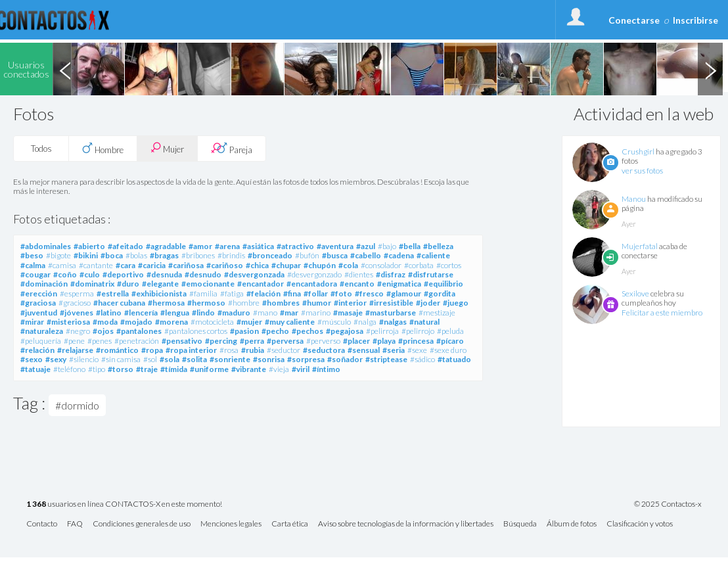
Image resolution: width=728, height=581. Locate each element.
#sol (150, 359)
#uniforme (209, 369)
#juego (456, 303)
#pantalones (139, 331)
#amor (200, 246)
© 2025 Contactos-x (668, 504)
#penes (100, 341)
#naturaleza (42, 331)
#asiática (258, 246)
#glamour (404, 293)
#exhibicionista (159, 293)
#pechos (307, 331)
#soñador (345, 359)
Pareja (232, 149)
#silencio (84, 359)
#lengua (175, 313)
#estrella (113, 293)
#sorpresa (306, 359)
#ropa (152, 350)
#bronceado (270, 255)
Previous (65, 69)
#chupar (286, 265)
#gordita (440, 293)
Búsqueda (520, 524)
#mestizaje (437, 313)
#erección (39, 293)
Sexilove (635, 293)
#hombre (244, 303)
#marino (316, 313)
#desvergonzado (314, 274)
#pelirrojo (418, 331)
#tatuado (454, 359)
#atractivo (295, 246)
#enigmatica (399, 284)
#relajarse (75, 350)
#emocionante (208, 284)
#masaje (348, 313)
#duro (128, 284)
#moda (105, 322)
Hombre (103, 149)
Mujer (167, 148)
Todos (41, 149)
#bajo (387, 246)
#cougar (35, 274)
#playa (384, 341)
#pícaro (450, 341)
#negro (78, 331)
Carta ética (290, 524)
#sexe (417, 350)
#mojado (136, 322)
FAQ (75, 524)
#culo (90, 274)
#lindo (203, 313)
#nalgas (393, 322)
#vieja (279, 369)
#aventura (335, 246)
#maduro (234, 313)
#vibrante (249, 369)
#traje (147, 369)
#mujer (249, 322)
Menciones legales (231, 524)
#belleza (438, 246)
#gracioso (75, 303)
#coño (65, 274)
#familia (203, 293)
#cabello (366, 255)
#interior (350, 303)
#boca (112, 255)
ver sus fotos (642, 171)
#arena (227, 246)
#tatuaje (35, 369)
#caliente (433, 255)
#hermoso (206, 303)
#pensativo (182, 341)
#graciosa (38, 303)
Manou (634, 199)
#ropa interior (191, 350)
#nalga (365, 322)
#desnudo (203, 274)
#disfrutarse (431, 274)
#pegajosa (345, 331)
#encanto (357, 284)
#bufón (307, 255)
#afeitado (125, 246)
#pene (74, 341)
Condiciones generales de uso (142, 524)
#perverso (323, 341)
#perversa (285, 341)
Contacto (42, 524)
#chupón (320, 265)
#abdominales (46, 246)
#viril (301, 369)
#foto (341, 293)
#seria (394, 350)
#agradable (166, 246)
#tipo (97, 369)
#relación (37, 350)
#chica (257, 265)
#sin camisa (121, 359)
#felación (263, 293)
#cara (125, 265)
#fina (292, 293)
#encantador (261, 284)
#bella (410, 246)
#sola (170, 359)
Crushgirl (638, 151)
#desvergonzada (254, 274)
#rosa (229, 350)
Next (710, 69)
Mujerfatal (640, 246)
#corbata (419, 265)
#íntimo (326, 369)
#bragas (164, 255)
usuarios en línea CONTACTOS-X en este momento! (124, 504)
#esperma (77, 293)
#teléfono (69, 369)
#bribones (198, 255)
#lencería (141, 313)
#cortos (449, 265)
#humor (317, 303)
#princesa (416, 341)
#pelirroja (382, 331)
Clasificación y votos (640, 524)
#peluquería (41, 341)
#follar (316, 293)
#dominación (44, 284)
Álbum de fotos (572, 524)
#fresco (369, 293)
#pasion (244, 331)
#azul (366, 246)
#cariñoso (225, 265)
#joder (428, 303)
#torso (121, 369)
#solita (194, 359)
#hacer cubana (119, 303)
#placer (356, 341)
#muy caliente (290, 322)
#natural (424, 322)
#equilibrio (444, 284)
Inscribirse (695, 20)
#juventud (39, 313)
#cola (348, 265)
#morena (171, 322)
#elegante (160, 284)
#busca (335, 255)
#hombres (281, 303)
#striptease (386, 359)
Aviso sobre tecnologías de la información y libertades (406, 524)
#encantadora (312, 284)
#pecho (275, 331)
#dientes (359, 274)
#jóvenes (77, 313)
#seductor (284, 350)
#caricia (152, 265)
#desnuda (164, 274)
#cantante (96, 265)
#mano (265, 313)
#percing (221, 341)
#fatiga (232, 293)
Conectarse (634, 20)
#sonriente (230, 359)
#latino (109, 313)
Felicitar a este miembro (662, 313)
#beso (32, 255)
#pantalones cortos (196, 331)
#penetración (137, 341)
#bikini (86, 255)
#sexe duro (448, 350)
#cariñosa (186, 265)
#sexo (32, 359)
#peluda (450, 331)
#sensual (364, 350)
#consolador (381, 265)
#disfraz (391, 274)
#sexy (56, 359)
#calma (33, 265)
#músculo (334, 322)
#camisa (62, 265)
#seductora (324, 350)
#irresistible (391, 303)
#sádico (422, 359)
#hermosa (166, 303)
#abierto (89, 246)
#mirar (32, 322)
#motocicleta (212, 322)
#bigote (58, 255)
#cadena (399, 255)
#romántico (117, 350)
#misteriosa (68, 322)
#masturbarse (391, 313)
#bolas (136, 255)
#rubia (253, 350)
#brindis (231, 255)
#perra (252, 341)
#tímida (174, 369)
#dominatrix (92, 284)
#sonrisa (269, 359)
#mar (289, 313)
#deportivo (123, 274)
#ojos (103, 331)
